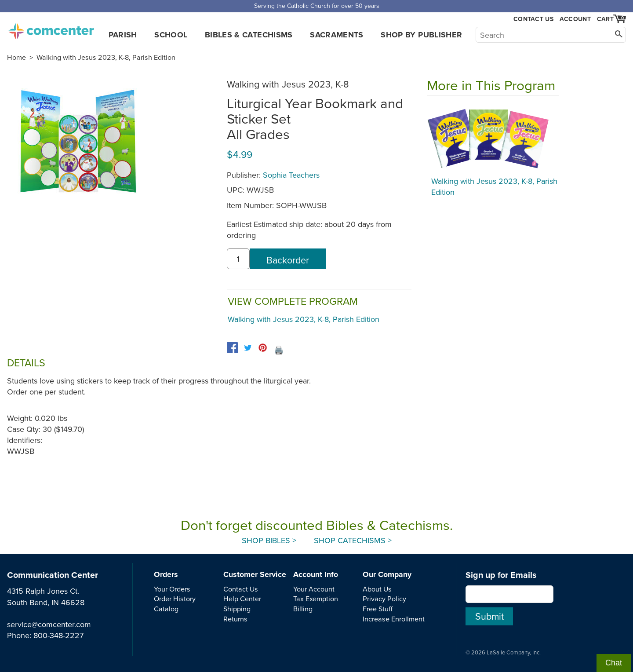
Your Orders (172, 589)
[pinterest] (263, 348)
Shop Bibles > (269, 540)
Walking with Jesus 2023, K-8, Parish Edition (106, 57)
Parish (123, 35)
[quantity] (238, 259)
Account (575, 19)
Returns (235, 619)
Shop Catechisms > (353, 540)
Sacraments (337, 35)
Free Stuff (378, 609)
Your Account (314, 589)
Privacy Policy (384, 599)
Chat (614, 663)
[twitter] (248, 348)
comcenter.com (51, 29)
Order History (175, 599)
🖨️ (279, 350)
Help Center (242, 599)
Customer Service (255, 574)
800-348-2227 (58, 635)
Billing (303, 609)
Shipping (237, 609)
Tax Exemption (316, 599)
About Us (377, 589)
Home (16, 57)
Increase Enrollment (394, 619)
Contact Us (533, 19)
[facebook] (232, 348)
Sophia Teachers (291, 175)
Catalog (166, 609)
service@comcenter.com (49, 624)
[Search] (551, 35)
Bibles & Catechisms (249, 35)
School (171, 35)
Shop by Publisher (421, 35)
